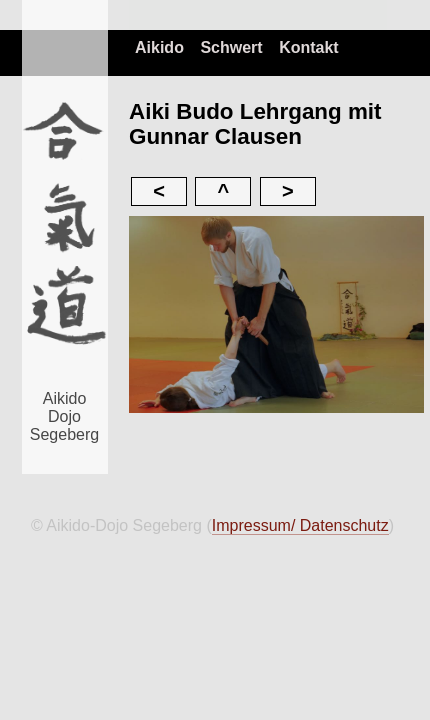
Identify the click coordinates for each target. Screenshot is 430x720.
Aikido (159, 47)
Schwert (231, 47)
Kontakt (309, 47)
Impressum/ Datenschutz (300, 525)
